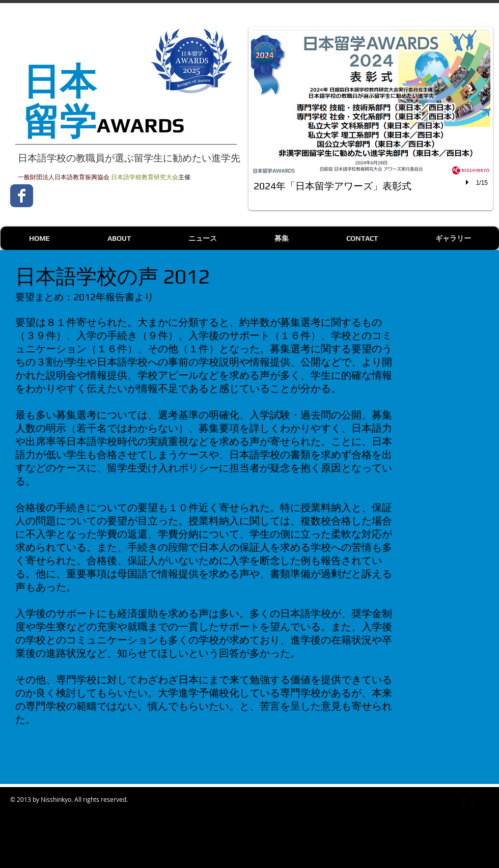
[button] (371, 119)
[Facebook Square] (468, 802)
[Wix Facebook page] (22, 196)
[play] (468, 182)
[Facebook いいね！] (102, 195)
